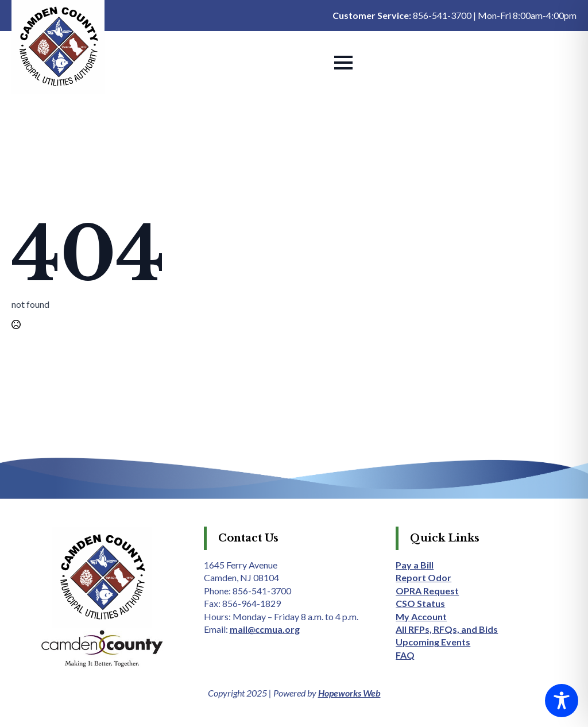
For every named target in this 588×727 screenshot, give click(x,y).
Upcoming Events (433, 642)
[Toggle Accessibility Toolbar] (562, 701)
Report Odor (423, 577)
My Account (421, 616)
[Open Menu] (343, 63)
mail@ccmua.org (265, 629)
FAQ (405, 655)
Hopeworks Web (349, 693)
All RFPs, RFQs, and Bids (447, 629)
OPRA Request (427, 591)
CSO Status (420, 603)
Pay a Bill (415, 565)
